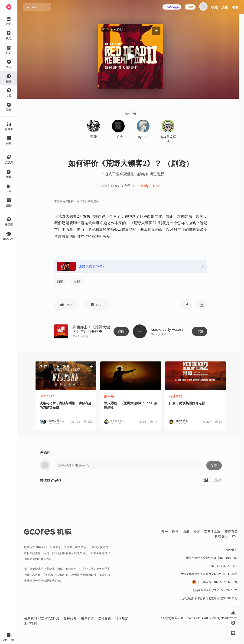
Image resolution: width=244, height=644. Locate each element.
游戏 (77, 282)
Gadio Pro (47, 396)
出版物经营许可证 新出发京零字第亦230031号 (209, 598)
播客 (197, 531)
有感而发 (176, 396)
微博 (175, 531)
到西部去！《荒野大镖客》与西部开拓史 (91, 329)
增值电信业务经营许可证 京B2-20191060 (212, 558)
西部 (60, 282)
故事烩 (109, 396)
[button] (156, 31)
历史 (225, 7)
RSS (235, 536)
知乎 (165, 531)
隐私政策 (104, 618)
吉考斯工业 (212, 531)
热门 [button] (207, 480)
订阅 (121, 331)
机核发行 (221, 536)
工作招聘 (30, 623)
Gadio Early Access (145, 186)
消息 (235, 7)
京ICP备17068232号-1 (224, 566)
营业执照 (232, 550)
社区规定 (122, 618)
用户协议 (87, 618)
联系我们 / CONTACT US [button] (42, 618)
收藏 (215, 7)
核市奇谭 (231, 531)
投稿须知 (70, 618)
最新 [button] (218, 480)
